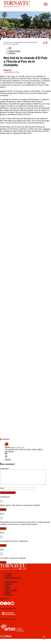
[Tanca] (1, 504)
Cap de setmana (11, 593)
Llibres (7, 591)
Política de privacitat (13, 580)
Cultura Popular (11, 585)
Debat (7, 589)
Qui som (8, 576)
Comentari (5, 468)
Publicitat (8, 597)
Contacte (8, 578)
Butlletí (8, 595)
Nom (2, 491)
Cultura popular (14, 51)
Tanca (3, 512)
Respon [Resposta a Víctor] (8, 459)
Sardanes (12, 53)
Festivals (8, 587)
